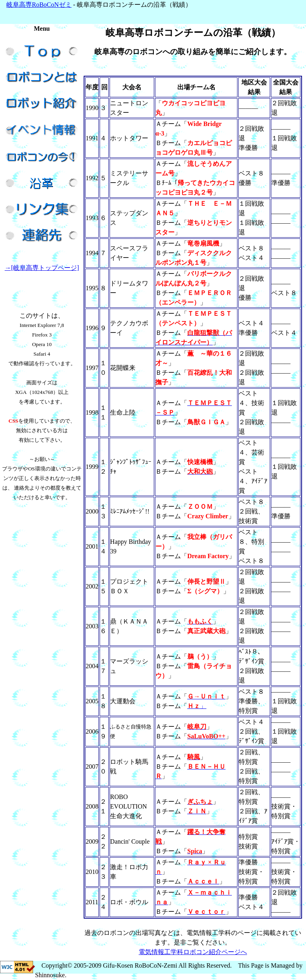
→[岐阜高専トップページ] (42, 268)
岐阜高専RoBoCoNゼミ (39, 5)
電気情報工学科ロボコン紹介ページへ (193, 952)
